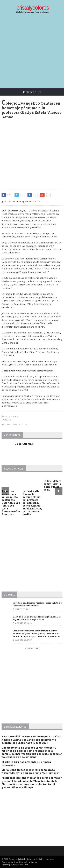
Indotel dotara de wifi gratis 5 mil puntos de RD (52, 485)
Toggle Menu (32, 92)
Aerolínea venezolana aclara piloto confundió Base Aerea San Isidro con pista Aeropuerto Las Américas (11, 503)
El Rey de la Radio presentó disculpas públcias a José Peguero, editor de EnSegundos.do (37, 618)
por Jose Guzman (11, 202)
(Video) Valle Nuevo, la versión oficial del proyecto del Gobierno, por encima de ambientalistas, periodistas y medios (32, 503)
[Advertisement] (32, 51)
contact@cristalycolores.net (15, 865)
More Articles (32, 648)
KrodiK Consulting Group (25, 862)
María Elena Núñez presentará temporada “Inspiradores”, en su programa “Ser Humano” (30, 771)
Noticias (6, 420)
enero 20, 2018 (31, 202)
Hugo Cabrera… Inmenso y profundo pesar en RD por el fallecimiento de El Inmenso (37, 604)
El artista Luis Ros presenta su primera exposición (26, 763)
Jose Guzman (24, 444)
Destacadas (20, 424)
